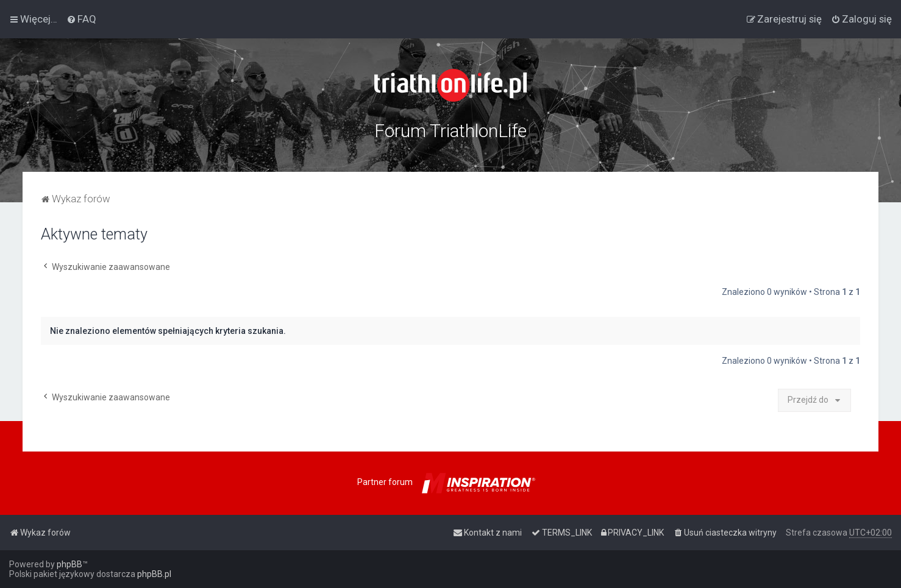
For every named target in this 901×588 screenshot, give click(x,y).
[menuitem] (81, 19)
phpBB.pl (154, 574)
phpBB (69, 564)
